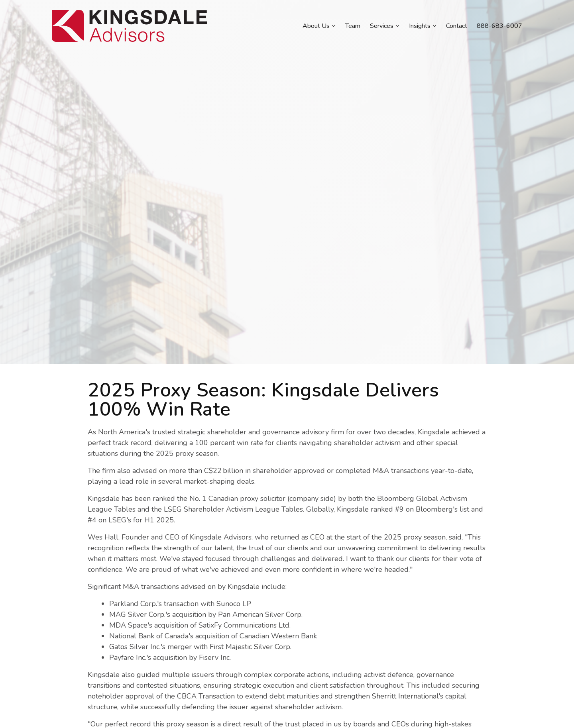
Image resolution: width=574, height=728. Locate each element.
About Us (316, 26)
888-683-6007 (499, 26)
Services (382, 26)
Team (353, 26)
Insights (420, 26)
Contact (457, 26)
